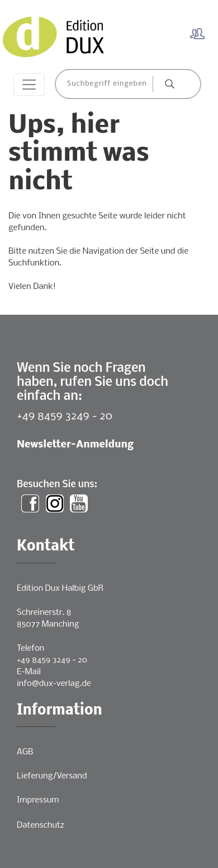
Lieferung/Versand (52, 776)
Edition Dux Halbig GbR (60, 589)
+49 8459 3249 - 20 (65, 416)
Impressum (38, 800)
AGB (25, 752)
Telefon (30, 648)
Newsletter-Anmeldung (75, 445)
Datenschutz (41, 825)
